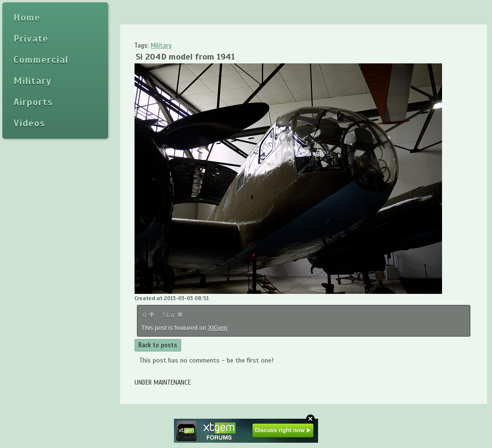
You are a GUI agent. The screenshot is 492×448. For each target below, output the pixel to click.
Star (172, 315)
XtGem (218, 328)
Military (161, 46)
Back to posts (158, 345)
